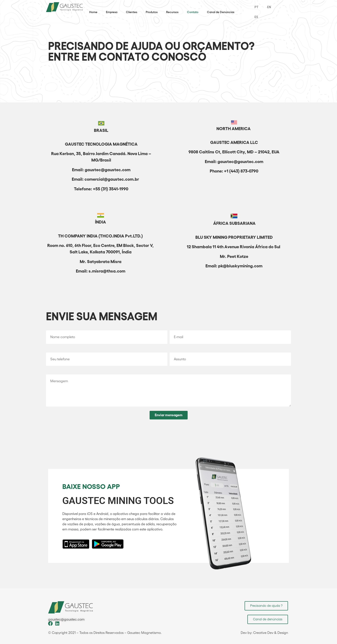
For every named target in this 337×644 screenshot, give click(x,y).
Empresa (112, 12)
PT (257, 7)
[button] (266, 606)
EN (269, 7)
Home (93, 12)
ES (256, 17)
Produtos (152, 12)
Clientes (132, 12)
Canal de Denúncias (221, 12)
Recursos (172, 12)
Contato (193, 12)
